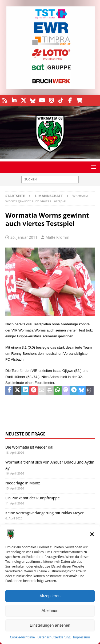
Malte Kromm (57, 237)
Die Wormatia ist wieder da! (29, 447)
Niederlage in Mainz (23, 483)
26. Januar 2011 (24, 237)
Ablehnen (50, 610)
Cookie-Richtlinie (23, 637)
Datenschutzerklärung (54, 637)
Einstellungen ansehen (50, 625)
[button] (92, 534)
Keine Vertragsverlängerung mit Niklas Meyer (45, 513)
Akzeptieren (50, 596)
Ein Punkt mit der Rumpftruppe (33, 498)
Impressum (81, 637)
